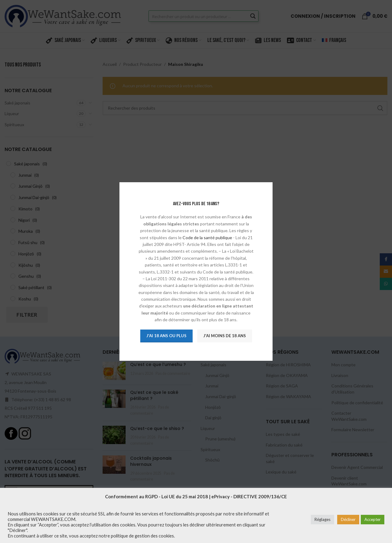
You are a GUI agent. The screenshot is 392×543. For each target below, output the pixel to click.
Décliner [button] (348, 519)
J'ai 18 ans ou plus (166, 336)
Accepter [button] (373, 519)
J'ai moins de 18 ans (224, 336)
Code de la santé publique (207, 238)
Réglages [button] (322, 519)
